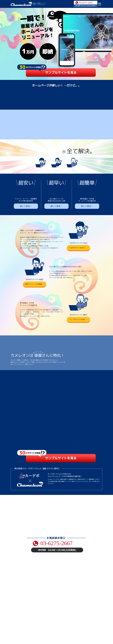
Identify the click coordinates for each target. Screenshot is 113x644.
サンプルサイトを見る (61, 73)
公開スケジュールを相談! (34, 262)
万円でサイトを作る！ (78, 225)
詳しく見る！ (26, 184)
